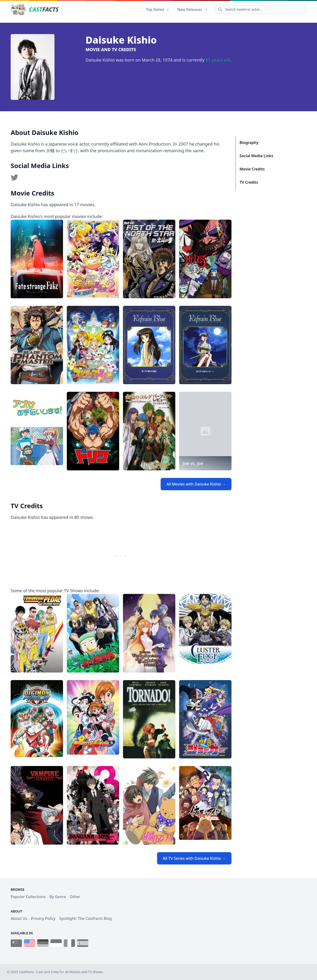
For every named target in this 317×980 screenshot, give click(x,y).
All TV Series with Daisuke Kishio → (194, 858)
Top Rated (158, 9)
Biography (249, 143)
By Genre (58, 897)
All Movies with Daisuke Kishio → (196, 484)
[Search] (261, 9)
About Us (19, 918)
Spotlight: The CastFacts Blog (85, 918)
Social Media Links (256, 156)
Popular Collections (28, 897)
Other (75, 897)
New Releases (192, 9)
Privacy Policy (43, 918)
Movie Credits (252, 169)
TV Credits (249, 182)
